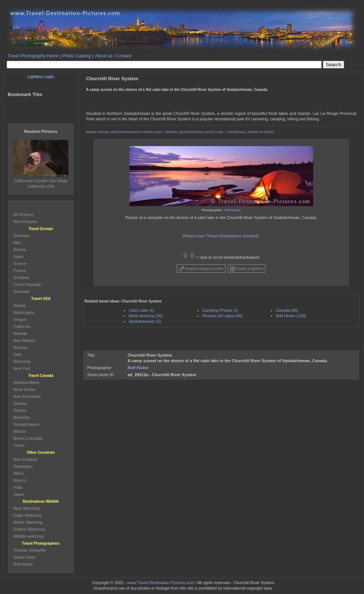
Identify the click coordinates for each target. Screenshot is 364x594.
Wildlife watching (28, 536)
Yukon (19, 445)
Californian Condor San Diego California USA (41, 181)
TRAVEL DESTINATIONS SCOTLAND (194, 132)
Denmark (22, 291)
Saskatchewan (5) (145, 321)
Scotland (21, 277)
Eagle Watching (27, 515)
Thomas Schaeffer (30, 550)
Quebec (20, 403)
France (19, 271)
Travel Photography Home (33, 56)
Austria (19, 250)
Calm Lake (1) (141, 310)
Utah (17, 354)
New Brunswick (27, 396)
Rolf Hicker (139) (291, 316)
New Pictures (25, 222)
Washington (24, 312)
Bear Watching (26, 508)
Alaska (19, 305)
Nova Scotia (24, 389)
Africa (18, 473)
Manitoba (22, 417)
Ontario (20, 410)
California (22, 326)
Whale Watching (28, 522)
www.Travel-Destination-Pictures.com (161, 583)
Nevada (20, 333)
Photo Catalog (77, 56)
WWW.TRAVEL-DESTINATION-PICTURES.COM (124, 132)
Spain (18, 257)
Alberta (20, 431)
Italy (17, 243)
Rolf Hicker (233, 210)
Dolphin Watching (29, 529)
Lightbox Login (41, 77)
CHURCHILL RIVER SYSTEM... (252, 132)
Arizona (20, 347)
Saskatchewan (26, 424)
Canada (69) (287, 310)
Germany (22, 236)
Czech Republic (27, 284)
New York (22, 368)
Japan (19, 494)
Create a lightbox (247, 269)
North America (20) (146, 316)
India (18, 487)
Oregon (20, 319)
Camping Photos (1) (220, 310)
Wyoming (22, 361)
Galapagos (23, 466)
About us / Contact (113, 56)
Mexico (20, 480)
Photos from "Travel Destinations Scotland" (221, 236)
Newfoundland (26, 382)
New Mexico (24, 340)
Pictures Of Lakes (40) (222, 316)
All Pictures (23, 215)
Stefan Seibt (24, 557)
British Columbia (28, 438)
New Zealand (25, 459)
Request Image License (201, 269)
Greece (20, 264)
